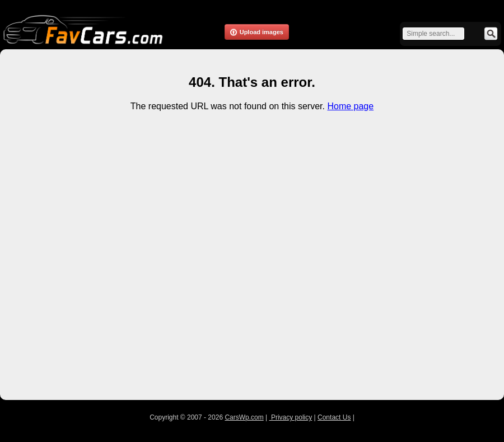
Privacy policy (291, 417)
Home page (350, 106)
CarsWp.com (244, 417)
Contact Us (334, 417)
